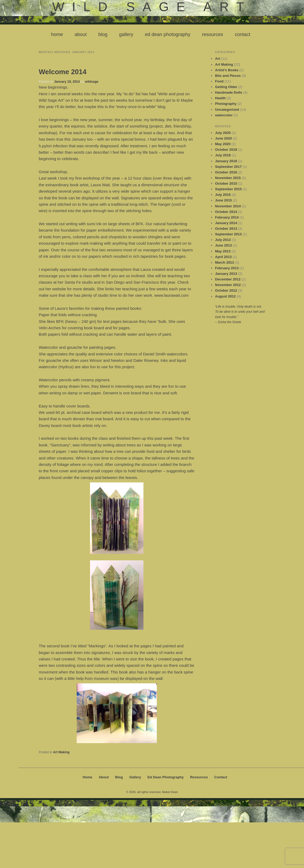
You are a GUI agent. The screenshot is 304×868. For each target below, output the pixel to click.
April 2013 (223, 257)
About (81, 34)
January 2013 (226, 274)
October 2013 (226, 229)
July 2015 (223, 195)
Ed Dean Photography (167, 34)
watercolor (224, 115)
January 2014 (226, 223)
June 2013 (223, 245)
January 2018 (226, 161)
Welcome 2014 (63, 72)
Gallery (126, 34)
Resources (213, 34)
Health (220, 98)
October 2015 (226, 183)
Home (57, 34)
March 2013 (225, 262)
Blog (103, 34)
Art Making (61, 752)
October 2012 (226, 290)
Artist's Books (227, 70)
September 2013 (228, 234)
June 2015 (223, 200)
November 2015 (228, 178)
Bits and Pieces (228, 76)
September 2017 (228, 167)
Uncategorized (227, 110)
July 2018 (223, 155)
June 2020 (223, 138)
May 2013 (223, 251)
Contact (243, 34)
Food (219, 81)
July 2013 (223, 240)
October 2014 (226, 212)
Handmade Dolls (229, 92)
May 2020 (223, 144)
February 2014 (227, 217)
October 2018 (226, 150)
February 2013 (227, 268)
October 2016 (226, 172)
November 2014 (228, 206)
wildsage (92, 82)
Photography (226, 104)
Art (218, 59)
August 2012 (225, 296)
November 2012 (228, 285)
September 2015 (228, 189)
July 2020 (223, 133)
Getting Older (226, 87)
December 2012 (228, 279)
